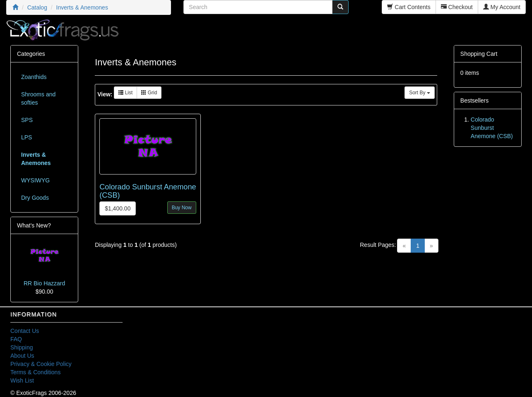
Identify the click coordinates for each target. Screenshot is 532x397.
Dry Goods (35, 198)
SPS (27, 120)
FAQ (16, 339)
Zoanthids (34, 77)
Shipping (22, 347)
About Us (22, 356)
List (125, 93)
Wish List (22, 380)
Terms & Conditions (35, 372)
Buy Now (182, 208)
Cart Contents (409, 7)
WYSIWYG (35, 180)
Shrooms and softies (38, 98)
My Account (502, 7)
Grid (149, 93)
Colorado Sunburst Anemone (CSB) (492, 128)
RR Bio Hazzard (44, 283)
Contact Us (25, 331)
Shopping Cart (479, 54)
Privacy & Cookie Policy (41, 364)
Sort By (420, 93)
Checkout (457, 7)
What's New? (34, 225)
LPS (26, 137)
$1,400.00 (118, 208)
